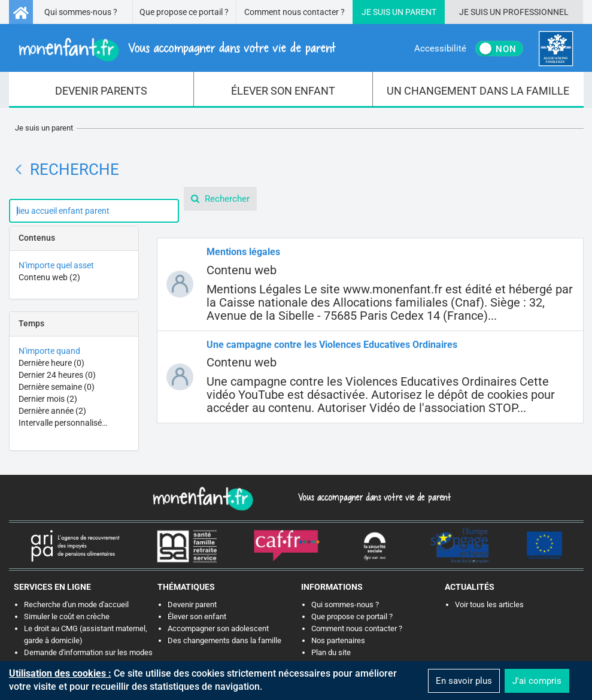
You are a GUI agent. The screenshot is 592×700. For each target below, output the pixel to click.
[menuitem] (101, 90)
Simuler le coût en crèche (67, 616)
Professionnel (536, 12)
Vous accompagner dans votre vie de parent (373, 497)
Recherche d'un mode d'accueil (76, 604)
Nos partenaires (338, 640)
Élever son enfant (197, 616)
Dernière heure (51, 363)
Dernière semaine (57, 387)
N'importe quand (49, 351)
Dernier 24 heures (57, 375)
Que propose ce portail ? (184, 12)
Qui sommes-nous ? (81, 12)
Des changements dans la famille (224, 640)
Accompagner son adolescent (218, 628)
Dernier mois (48, 399)
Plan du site (331, 652)
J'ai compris (537, 681)
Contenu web (49, 277)
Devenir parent (192, 604)
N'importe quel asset (56, 265)
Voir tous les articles (489, 604)
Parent (421, 12)
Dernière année (52, 411)
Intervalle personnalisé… (63, 423)
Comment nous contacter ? (295, 12)
